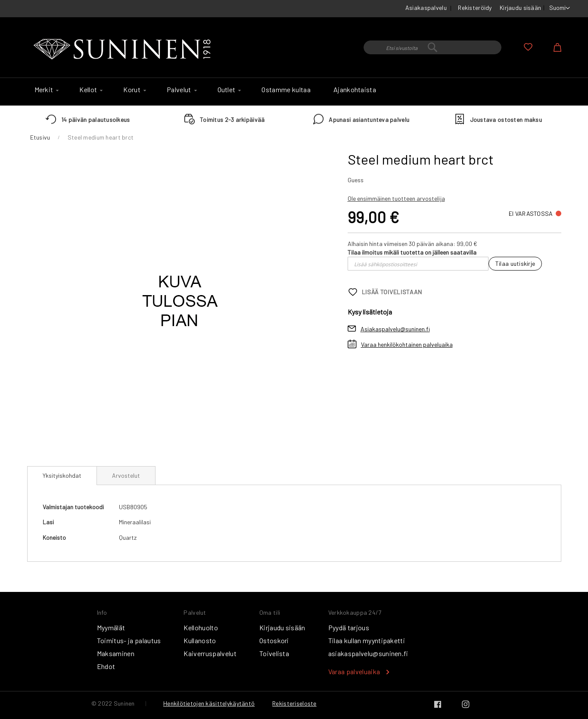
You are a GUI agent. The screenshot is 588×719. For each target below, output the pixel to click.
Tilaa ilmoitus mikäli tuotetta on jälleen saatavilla (412, 252)
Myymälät (111, 627)
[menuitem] (46, 90)
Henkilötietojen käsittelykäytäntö (209, 703)
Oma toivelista (528, 47)
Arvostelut (126, 475)
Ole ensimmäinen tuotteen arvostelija (396, 198)
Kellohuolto (201, 627)
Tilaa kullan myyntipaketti (367, 640)
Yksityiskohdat (62, 475)
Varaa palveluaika (354, 671)
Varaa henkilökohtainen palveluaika (407, 344)
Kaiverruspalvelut (210, 653)
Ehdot (106, 666)
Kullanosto (200, 640)
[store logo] (124, 50)
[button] (560, 8)
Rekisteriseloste (294, 703)
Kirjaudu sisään (520, 8)
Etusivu (40, 137)
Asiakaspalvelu (426, 8)
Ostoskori (274, 640)
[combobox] (432, 47)
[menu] (294, 92)
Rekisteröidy (475, 8)
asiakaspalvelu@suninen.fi (368, 653)
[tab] (62, 476)
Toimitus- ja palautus (129, 640)
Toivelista (274, 653)
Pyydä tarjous (349, 627)
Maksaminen (116, 653)
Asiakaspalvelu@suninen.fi (395, 329)
